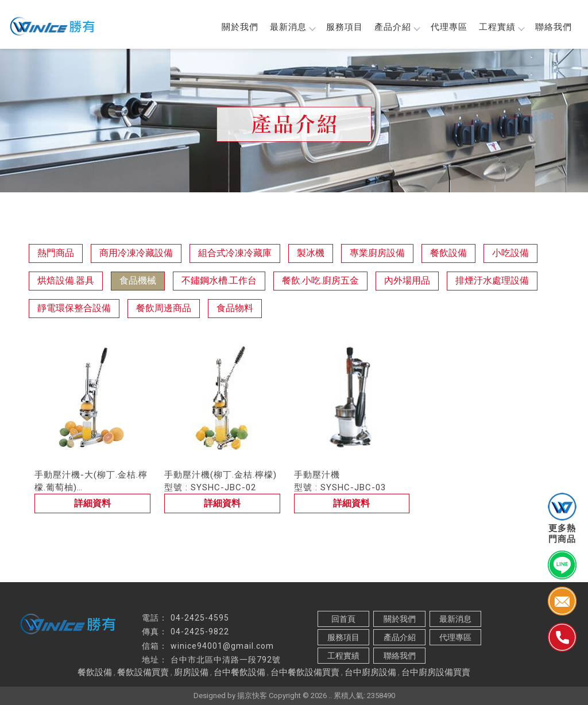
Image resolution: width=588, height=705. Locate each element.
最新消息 (292, 27)
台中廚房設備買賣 (436, 672)
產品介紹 (397, 27)
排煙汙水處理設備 (492, 280)
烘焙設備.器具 (66, 280)
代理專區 (449, 27)
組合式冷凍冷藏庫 (235, 253)
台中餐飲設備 (239, 672)
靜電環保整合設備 (74, 308)
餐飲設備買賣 (143, 672)
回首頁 (343, 619)
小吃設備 (510, 253)
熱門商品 (56, 253)
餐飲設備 (448, 253)
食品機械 (138, 280)
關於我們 (240, 27)
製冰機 (311, 253)
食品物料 (235, 308)
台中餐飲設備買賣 (305, 672)
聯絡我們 (554, 27)
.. (330, 696)
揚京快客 (252, 696)
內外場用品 (407, 280)
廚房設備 (191, 672)
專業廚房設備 (377, 253)
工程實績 (501, 27)
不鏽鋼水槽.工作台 (219, 280)
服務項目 (345, 27)
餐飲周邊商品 (164, 308)
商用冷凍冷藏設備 (136, 253)
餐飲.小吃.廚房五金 (320, 280)
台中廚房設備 (370, 672)
